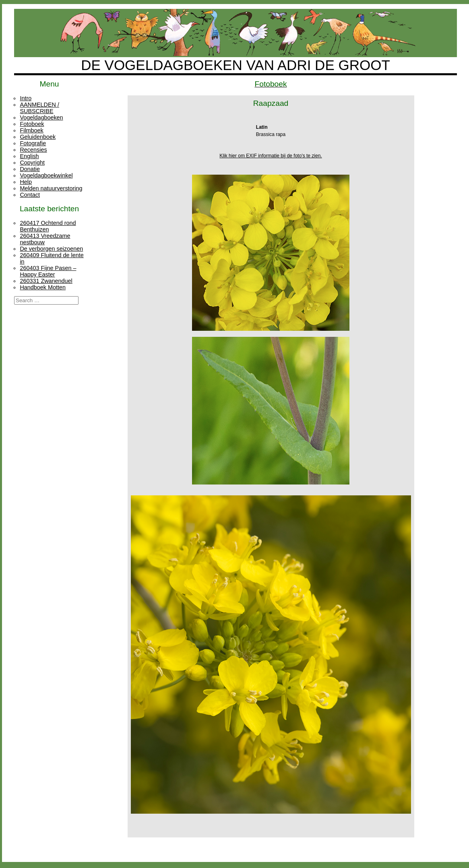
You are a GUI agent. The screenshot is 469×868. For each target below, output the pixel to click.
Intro (26, 98)
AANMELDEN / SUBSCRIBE (39, 108)
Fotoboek (32, 124)
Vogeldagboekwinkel (46, 175)
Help (26, 182)
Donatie (30, 169)
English (29, 156)
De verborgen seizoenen (51, 249)
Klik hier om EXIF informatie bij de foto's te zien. (271, 156)
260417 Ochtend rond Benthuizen (48, 226)
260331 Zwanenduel (46, 281)
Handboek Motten (43, 287)
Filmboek (31, 130)
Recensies (33, 150)
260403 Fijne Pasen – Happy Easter (48, 271)
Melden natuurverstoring (51, 188)
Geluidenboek (38, 137)
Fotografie (33, 143)
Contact (30, 195)
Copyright (32, 163)
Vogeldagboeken (41, 118)
